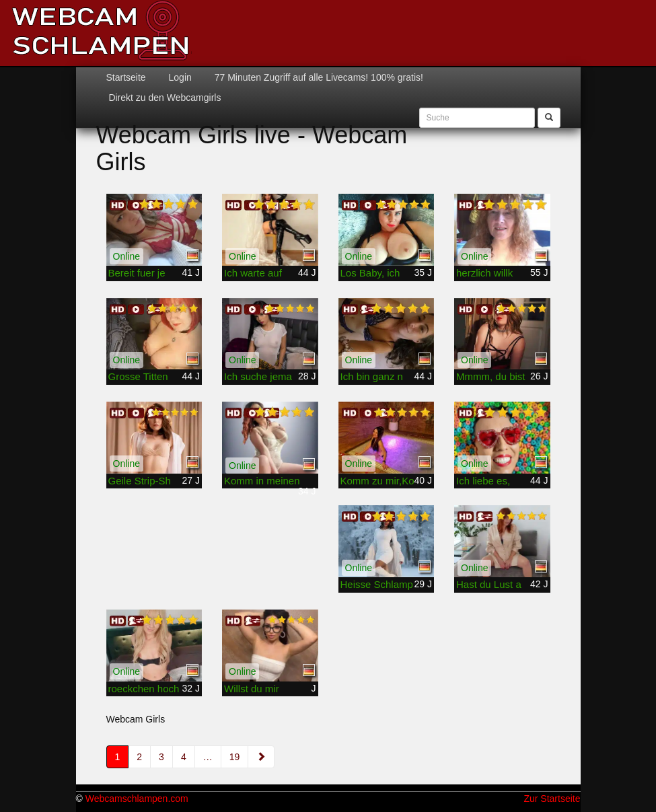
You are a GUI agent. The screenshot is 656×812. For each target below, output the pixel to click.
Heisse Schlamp (377, 584)
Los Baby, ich (370, 273)
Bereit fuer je (137, 273)
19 (235, 757)
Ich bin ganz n (372, 376)
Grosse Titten (138, 376)
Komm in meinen (262, 481)
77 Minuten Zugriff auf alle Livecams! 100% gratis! (318, 77)
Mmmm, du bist (491, 376)
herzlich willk (484, 273)
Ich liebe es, (483, 481)
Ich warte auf (253, 273)
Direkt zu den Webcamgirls (164, 98)
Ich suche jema (258, 376)
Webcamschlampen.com (137, 799)
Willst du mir (252, 689)
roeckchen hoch (144, 689)
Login (179, 77)
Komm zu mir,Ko (377, 481)
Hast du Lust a (489, 584)
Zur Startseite (552, 799)
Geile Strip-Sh (140, 481)
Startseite (126, 77)
